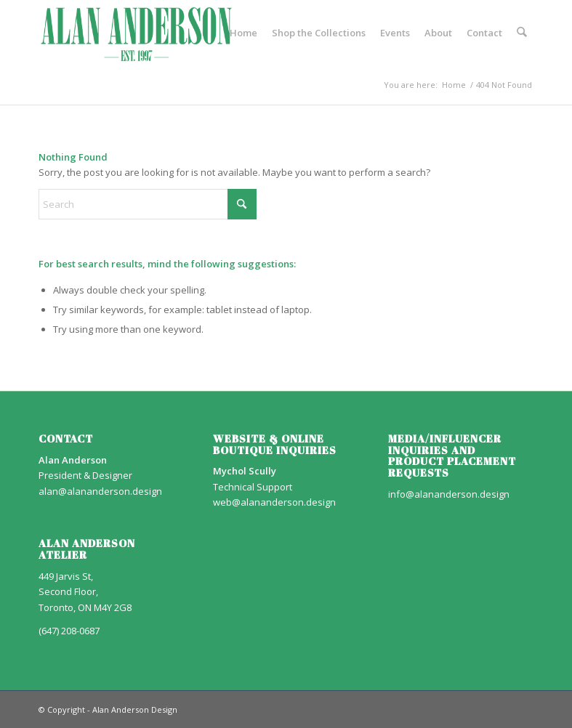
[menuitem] (243, 33)
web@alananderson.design (274, 502)
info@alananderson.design (449, 494)
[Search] (521, 33)
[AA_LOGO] (137, 33)
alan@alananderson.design (100, 491)
